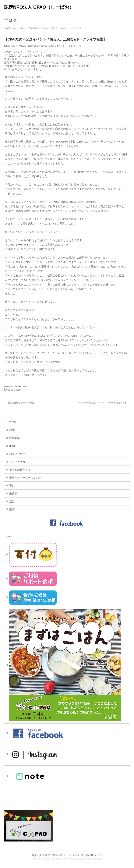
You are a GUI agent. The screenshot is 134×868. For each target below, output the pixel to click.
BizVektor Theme (67, 859)
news (12, 446)
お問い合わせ (17, 454)
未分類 (13, 494)
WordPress (50, 859)
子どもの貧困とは (20, 470)
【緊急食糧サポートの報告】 (20, 403)
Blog (72, 46)
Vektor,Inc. (85, 859)
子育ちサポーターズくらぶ (25, 478)
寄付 (12, 486)
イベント (80, 46)
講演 (12, 509)
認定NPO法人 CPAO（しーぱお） (39, 7)
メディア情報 (17, 462)
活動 (12, 501)
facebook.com (12, 390)
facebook (15, 438)
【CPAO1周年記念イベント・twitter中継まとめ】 (104, 403)
